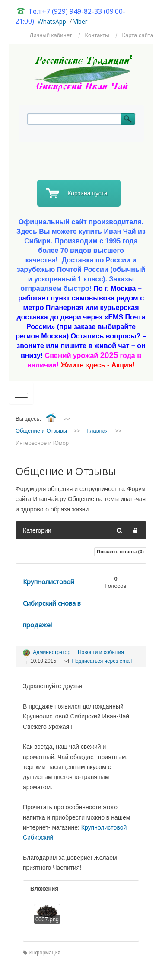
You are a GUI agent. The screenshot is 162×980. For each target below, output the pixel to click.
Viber (80, 21)
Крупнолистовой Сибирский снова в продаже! (52, 603)
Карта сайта (138, 35)
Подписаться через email (98, 661)
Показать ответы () (120, 552)
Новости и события (101, 652)
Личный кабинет (51, 35)
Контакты (97, 35)
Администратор (52, 652)
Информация (42, 953)
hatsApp (55, 21)
